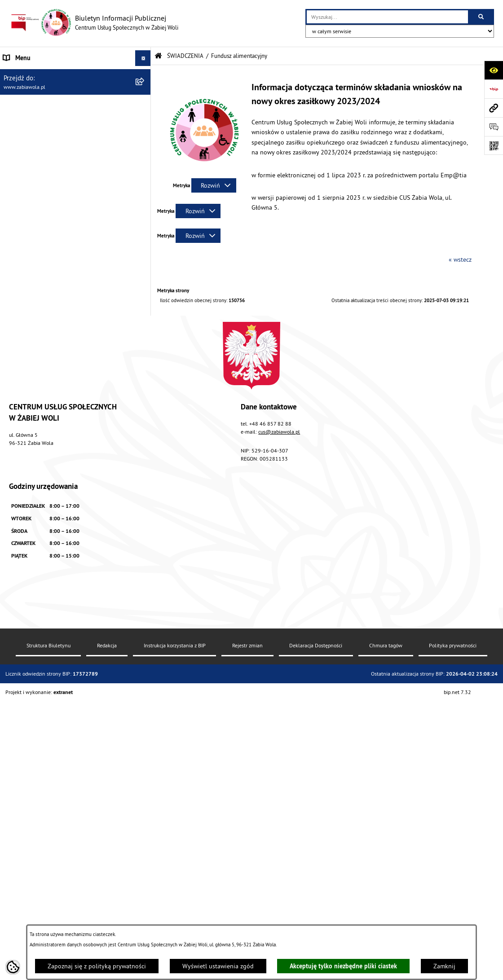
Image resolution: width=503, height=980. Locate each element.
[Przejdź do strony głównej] (94, 22)
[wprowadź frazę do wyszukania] (387, 17)
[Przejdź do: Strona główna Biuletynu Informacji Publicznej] (158, 56)
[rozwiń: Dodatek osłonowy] (144, 383)
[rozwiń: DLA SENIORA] (144, 547)
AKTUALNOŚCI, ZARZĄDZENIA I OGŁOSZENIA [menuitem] (64, 74)
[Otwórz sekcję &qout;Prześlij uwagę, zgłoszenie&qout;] (494, 127)
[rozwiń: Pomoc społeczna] (144, 158)
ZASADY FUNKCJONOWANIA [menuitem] (40, 121)
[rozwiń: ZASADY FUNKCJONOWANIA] (144, 121)
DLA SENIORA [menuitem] (21, 546)
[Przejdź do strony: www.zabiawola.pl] (494, 108)
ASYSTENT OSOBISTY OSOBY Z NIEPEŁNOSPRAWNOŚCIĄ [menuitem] (45, 582)
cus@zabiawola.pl (279, 756)
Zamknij (444, 966)
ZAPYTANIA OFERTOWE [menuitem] (35, 105)
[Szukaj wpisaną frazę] (482, 17)
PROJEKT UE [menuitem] (20, 603)
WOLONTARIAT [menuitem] (23, 531)
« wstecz (460, 259)
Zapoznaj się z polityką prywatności (97, 966)
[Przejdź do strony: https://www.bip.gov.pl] (494, 89)
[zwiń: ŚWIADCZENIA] (144, 137)
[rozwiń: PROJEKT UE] (144, 603)
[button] (204, 170)
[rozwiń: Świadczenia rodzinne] (144, 179)
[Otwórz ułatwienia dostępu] (494, 70)
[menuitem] (75, 158)
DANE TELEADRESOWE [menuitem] (34, 89)
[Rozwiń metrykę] (214, 185)
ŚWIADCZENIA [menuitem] (22, 136)
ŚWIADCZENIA (185, 56)
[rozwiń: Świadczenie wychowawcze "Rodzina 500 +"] (144, 201)
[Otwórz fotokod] (494, 145)
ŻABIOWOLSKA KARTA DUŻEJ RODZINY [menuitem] (55, 562)
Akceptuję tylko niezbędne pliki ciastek (343, 966)
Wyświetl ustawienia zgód (218, 966)
